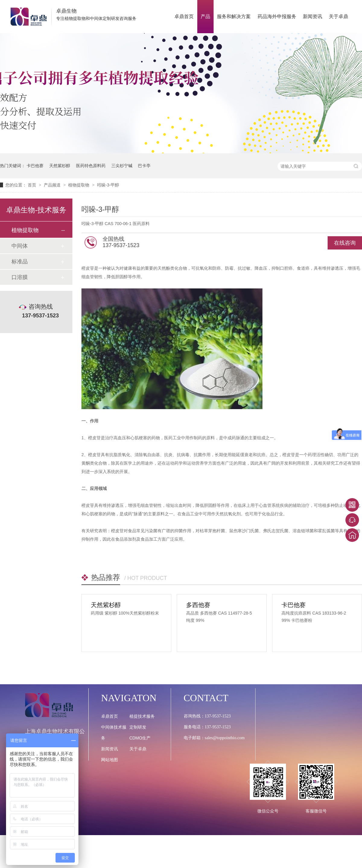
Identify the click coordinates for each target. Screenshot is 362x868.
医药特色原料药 (91, 166)
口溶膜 (20, 277)
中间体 (20, 246)
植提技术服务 (142, 716)
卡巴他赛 (35, 166)
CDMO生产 (140, 738)
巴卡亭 (144, 166)
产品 (205, 16)
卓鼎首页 (184, 16)
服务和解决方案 (234, 16)
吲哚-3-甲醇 (108, 185)
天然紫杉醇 (60, 166)
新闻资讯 (313, 16)
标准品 (20, 262)
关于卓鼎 (338, 16)
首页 (33, 185)
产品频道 (53, 185)
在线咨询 (345, 243)
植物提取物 (79, 185)
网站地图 (110, 760)
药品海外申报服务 (277, 16)
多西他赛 (198, 605)
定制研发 (138, 727)
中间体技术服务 (114, 733)
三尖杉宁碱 (122, 166)
